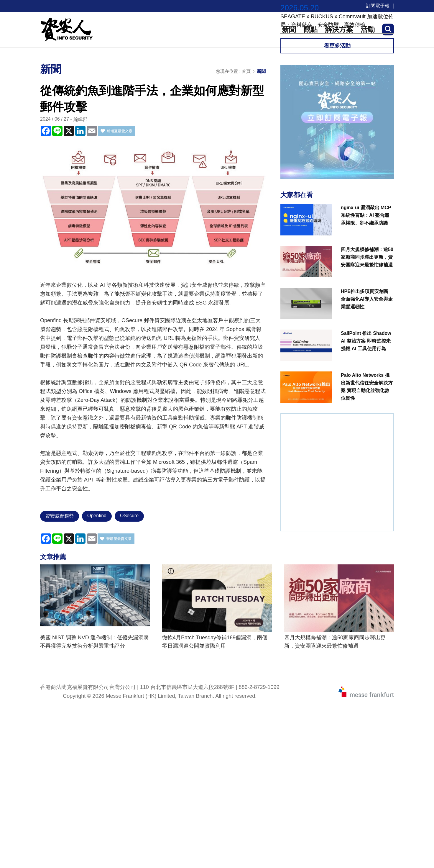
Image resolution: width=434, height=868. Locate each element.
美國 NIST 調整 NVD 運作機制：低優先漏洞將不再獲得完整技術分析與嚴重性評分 (94, 642)
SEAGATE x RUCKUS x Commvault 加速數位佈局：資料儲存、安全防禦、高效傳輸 (337, 21)
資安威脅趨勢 (60, 516)
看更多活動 (337, 46)
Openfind (97, 516)
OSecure (129, 516)
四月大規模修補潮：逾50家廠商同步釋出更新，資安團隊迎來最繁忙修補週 (335, 642)
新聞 (261, 71)
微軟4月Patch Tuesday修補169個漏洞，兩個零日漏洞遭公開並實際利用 (215, 642)
